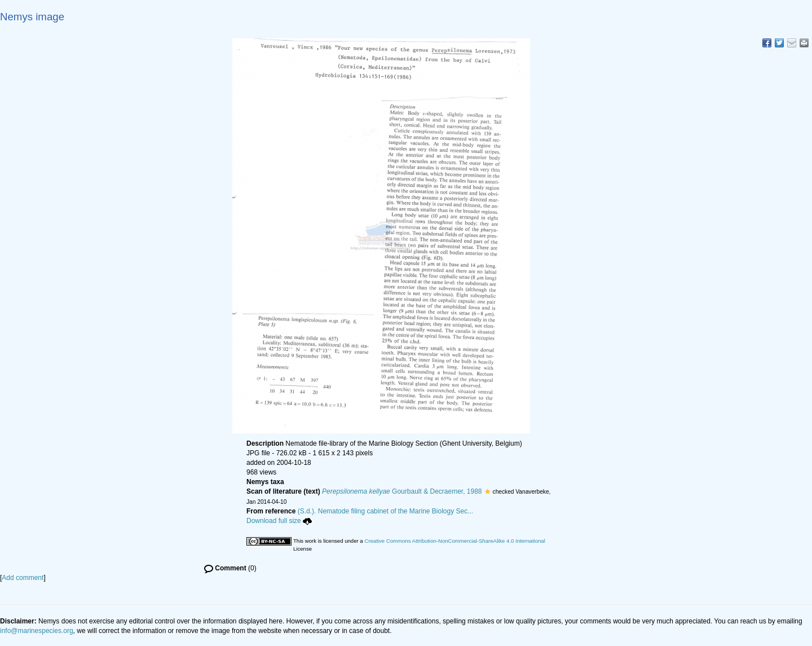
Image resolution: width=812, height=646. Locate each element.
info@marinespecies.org (37, 631)
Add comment (23, 578)
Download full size (279, 521)
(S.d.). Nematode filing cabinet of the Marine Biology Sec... (386, 511)
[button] (487, 491)
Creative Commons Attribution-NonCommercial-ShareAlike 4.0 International (454, 541)
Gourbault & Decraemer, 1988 (402, 491)
